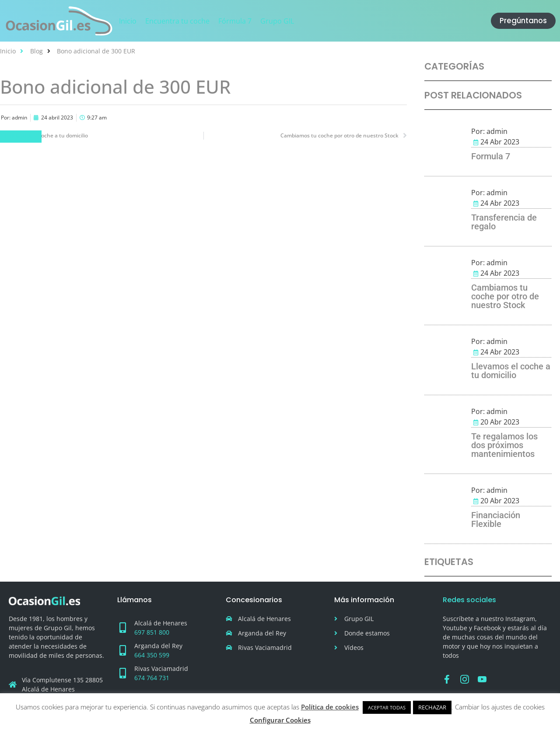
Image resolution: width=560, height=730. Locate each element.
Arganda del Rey (158, 646)
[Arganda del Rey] (122, 650)
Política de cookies (330, 707)
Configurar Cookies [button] (280, 720)
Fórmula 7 (21, 136)
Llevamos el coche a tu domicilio (511, 371)
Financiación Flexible (496, 519)
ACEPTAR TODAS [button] (387, 707)
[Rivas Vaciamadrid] (122, 673)
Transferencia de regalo (504, 222)
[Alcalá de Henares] (122, 628)
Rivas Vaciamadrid (161, 669)
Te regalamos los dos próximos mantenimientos (504, 445)
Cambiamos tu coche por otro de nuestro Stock (505, 296)
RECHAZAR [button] (432, 707)
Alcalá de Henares (161, 623)
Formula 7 (491, 156)
